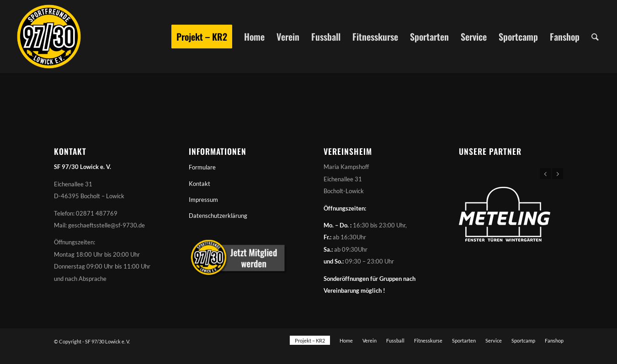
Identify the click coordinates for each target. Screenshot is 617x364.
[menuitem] (202, 37)
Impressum (203, 200)
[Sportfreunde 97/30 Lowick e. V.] (49, 37)
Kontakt (199, 184)
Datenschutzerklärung (218, 216)
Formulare (202, 167)
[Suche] (595, 37)
